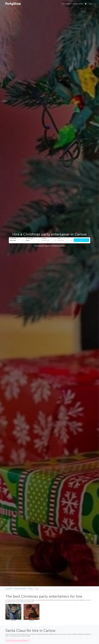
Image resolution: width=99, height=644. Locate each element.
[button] (86, 4)
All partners (9, 589)
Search (81, 240)
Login (90, 4)
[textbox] (65, 240)
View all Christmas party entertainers (18, 641)
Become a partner (78, 4)
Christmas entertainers (20, 589)
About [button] (69, 4)
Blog (63, 4)
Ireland (31, 589)
